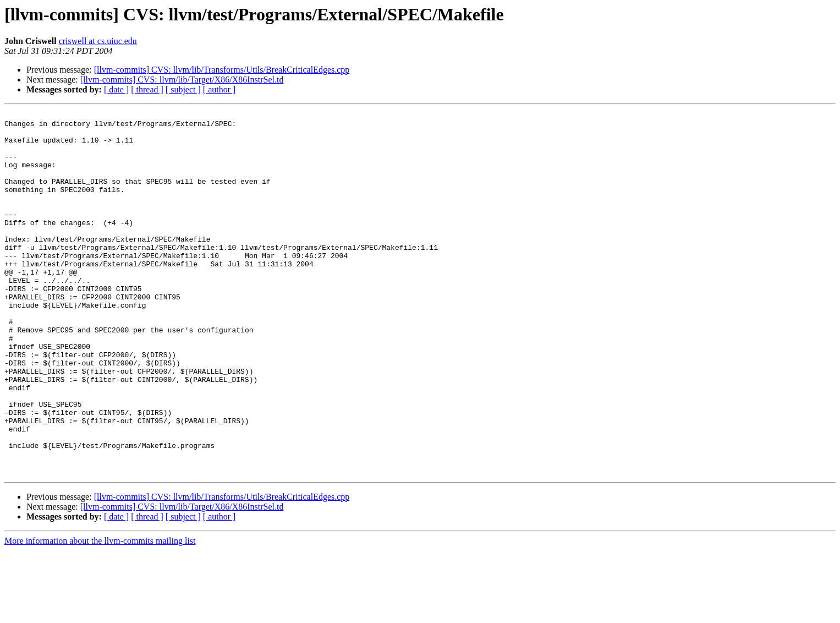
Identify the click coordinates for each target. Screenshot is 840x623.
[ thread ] (147, 89)
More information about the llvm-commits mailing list (100, 613)
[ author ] (219, 89)
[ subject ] (183, 89)
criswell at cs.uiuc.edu (98, 41)
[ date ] (116, 89)
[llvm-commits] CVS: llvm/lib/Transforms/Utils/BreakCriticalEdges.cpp (222, 70)
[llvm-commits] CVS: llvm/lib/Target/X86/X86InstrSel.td (182, 80)
